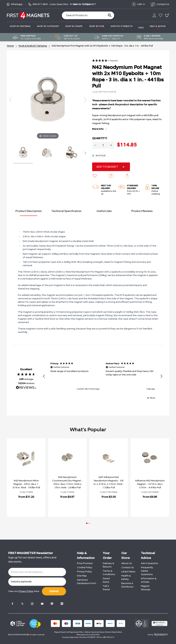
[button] (105, 61)
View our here (24, 591)
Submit (54, 591)
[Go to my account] (154, 15)
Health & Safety (126, 577)
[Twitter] (22, 604)
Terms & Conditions (109, 573)
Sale (141, 28)
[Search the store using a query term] (82, 15)
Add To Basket (107, 167)
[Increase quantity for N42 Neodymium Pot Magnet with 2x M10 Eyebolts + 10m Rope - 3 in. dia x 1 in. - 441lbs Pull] (111, 145)
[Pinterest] (52, 604)
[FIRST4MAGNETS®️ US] (28, 15)
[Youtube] (42, 604)
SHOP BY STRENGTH (122, 28)
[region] (103, 376)
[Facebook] (12, 604)
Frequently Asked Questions (147, 571)
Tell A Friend (106, 588)
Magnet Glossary (146, 588)
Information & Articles (149, 580)
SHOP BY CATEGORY (48, 28)
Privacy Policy (84, 572)
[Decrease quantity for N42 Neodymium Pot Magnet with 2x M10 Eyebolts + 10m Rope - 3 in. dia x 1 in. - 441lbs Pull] (95, 145)
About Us (127, 563)
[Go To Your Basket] (167, 15)
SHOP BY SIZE (97, 28)
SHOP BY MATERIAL (20, 28)
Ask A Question (150, 563)
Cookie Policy (85, 567)
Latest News (128, 572)
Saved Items (106, 580)
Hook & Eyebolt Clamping (33, 46)
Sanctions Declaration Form (87, 582)
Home (10, 46)
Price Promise (85, 563)
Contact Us (128, 567)
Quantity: (100, 138)
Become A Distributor (127, 585)
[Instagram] (32, 604)
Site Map (82, 576)
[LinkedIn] (62, 604)
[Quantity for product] (103, 145)
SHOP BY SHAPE (74, 28)
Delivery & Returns (108, 565)
